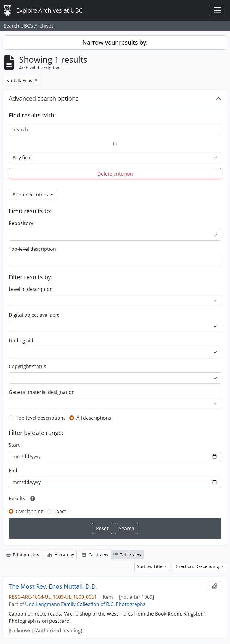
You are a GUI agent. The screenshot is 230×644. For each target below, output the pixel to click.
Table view (127, 555)
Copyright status (27, 366)
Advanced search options (44, 98)
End (13, 471)
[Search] (115, 129)
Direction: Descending (197, 566)
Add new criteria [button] (31, 195)
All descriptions (94, 418)
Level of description (31, 289)
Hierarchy (61, 555)
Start (14, 445)
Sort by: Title (150, 566)
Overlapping (30, 511)
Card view (95, 555)
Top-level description (32, 249)
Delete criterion (115, 174)
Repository (21, 223)
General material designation (42, 392)
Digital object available (34, 315)
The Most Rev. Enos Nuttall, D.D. (53, 586)
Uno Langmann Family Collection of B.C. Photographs (85, 604)
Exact (60, 511)
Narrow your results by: (115, 42)
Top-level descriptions (41, 418)
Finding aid (21, 341)
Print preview (23, 555)
